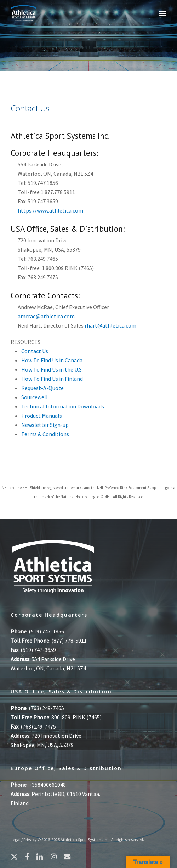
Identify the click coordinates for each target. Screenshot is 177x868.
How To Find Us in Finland (52, 379)
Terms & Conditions (45, 434)
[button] (162, 13)
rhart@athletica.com (110, 325)
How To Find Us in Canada (52, 360)
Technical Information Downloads (63, 406)
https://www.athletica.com (50, 210)
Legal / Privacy (24, 839)
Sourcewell (35, 397)
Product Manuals (42, 416)
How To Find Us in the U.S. (52, 369)
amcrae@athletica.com (46, 316)
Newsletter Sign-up (45, 425)
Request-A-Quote (42, 388)
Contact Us (35, 351)
